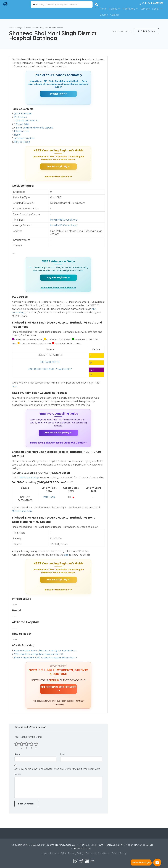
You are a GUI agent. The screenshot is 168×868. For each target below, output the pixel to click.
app (67, 555)
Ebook (156, 9)
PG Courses (20, 117)
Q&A (63, 853)
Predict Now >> (58, 94)
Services (145, 9)
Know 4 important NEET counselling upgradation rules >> (45, 658)
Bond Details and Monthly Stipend (34, 128)
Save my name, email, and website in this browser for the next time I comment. (57, 769)
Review (18, 775)
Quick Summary (23, 113)
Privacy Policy (76, 853)
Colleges (20, 28)
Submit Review (146, 31)
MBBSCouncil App (29, 477)
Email (63, 754)
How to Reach (22, 142)
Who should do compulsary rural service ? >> (39, 654)
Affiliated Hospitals (24, 138)
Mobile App (129, 9)
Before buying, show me (58, 443)
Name (17, 754)
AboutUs (54, 853)
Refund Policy (119, 853)
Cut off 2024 (23, 124)
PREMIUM (54, 680)
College (113, 9)
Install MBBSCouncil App (64, 220)
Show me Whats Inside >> (58, 177)
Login (44, 853)
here (15, 386)
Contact (115, 15)
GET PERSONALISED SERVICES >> (58, 689)
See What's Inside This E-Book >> (58, 288)
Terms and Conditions (97, 853)
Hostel (18, 135)
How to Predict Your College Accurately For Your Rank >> (45, 651)
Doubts (104, 15)
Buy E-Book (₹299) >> (58, 166)
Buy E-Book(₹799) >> (58, 278)
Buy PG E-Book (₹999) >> (58, 433)
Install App (49, 497)
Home (103, 9)
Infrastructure (22, 131)
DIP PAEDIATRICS (50, 362)
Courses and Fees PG (27, 121)
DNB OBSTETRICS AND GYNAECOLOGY (50, 369)
